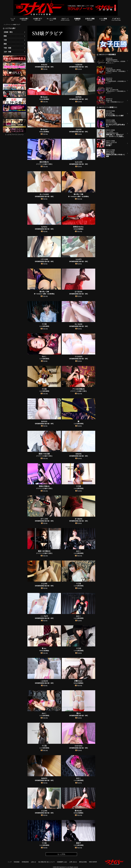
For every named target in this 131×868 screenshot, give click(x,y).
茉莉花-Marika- (78, 227)
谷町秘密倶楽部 (44, 67)
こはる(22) (44, 681)
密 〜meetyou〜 (78, 197)
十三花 (44, 324)
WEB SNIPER (93, 862)
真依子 (78, 843)
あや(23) (44, 421)
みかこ (44, 356)
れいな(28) (79, 324)
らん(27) (78, 259)
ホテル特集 (103, 19)
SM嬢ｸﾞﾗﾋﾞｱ (38, 19)
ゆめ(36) (78, 454)
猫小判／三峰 (78, 194)
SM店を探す (24, 19)
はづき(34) (79, 292)
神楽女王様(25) (44, 486)
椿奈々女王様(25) (44, 551)
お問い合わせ (73, 862)
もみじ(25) (79, 162)
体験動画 (77, 19)
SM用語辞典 (25, 862)
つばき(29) (79, 65)
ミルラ (44, 326)
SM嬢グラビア (17, 25)
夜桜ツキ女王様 (44, 454)
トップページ (7, 25)
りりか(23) (79, 356)
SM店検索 (17, 862)
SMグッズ (65, 19)
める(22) (44, 65)
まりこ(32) (44, 519)
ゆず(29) (78, 97)
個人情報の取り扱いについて (47, 862)
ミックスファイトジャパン (14, 134)
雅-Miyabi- (44, 97)
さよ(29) (44, 584)
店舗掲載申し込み (62, 862)
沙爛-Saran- (79, 681)
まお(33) (78, 129)
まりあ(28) (79, 519)
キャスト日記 (51, 19)
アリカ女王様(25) (78, 389)
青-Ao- (44, 648)
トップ (13, 19)
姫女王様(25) (44, 162)
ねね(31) (44, 778)
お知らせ (33, 862)
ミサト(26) (44, 259)
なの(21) (44, 227)
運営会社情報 (83, 862)
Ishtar (44, 99)
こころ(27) (44, 616)
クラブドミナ (44, 164)
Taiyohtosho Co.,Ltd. (64, 867)
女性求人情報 (90, 19)
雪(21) (79, 713)
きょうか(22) (44, 194)
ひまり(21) (79, 746)
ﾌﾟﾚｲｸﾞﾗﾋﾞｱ (116, 19)
